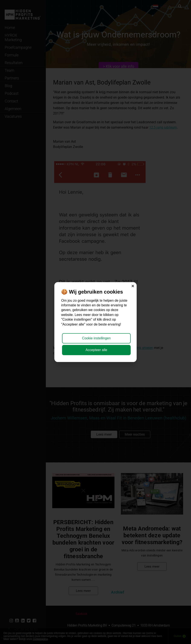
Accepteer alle (96, 350)
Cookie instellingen (96, 338)
